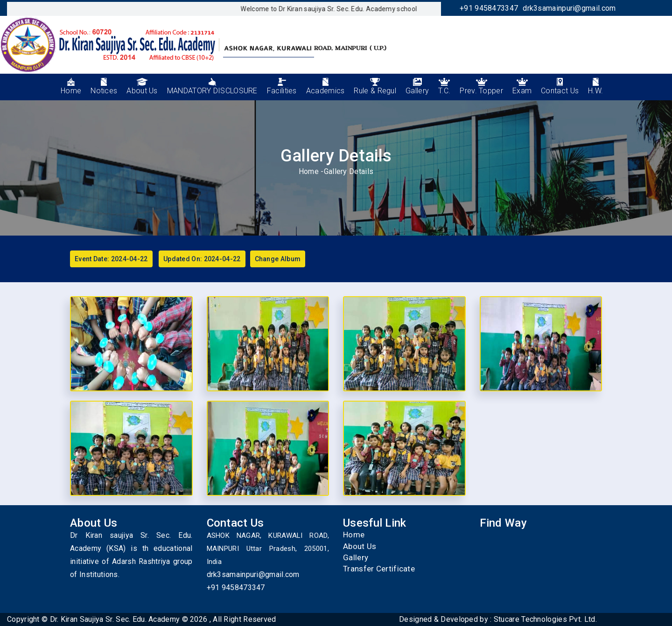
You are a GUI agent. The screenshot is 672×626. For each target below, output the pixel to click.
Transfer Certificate (379, 569)
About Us (360, 546)
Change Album (278, 259)
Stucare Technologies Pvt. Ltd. (545, 619)
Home (309, 171)
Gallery (356, 557)
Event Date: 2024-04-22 (111, 259)
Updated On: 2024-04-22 (202, 259)
